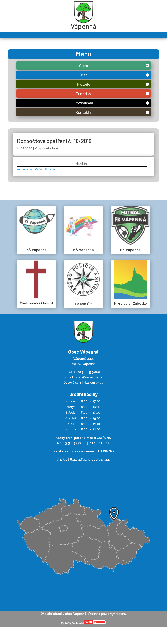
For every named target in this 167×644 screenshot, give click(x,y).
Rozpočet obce (46, 148)
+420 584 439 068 (87, 372)
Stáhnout (51, 169)
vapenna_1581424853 (30, 169)
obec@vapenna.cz (88, 377)
